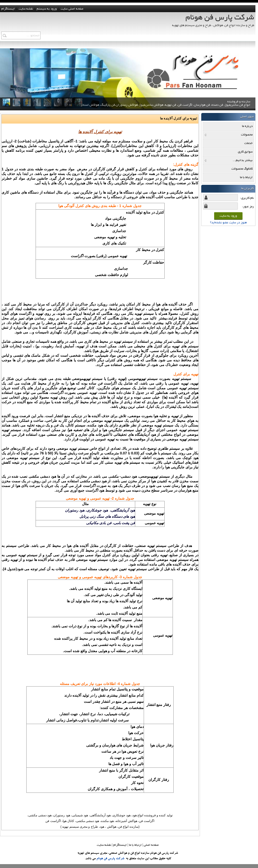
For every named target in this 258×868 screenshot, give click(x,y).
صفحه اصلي (151, 845)
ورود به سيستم (47, 9)
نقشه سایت (104, 845)
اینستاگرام (8, 9)
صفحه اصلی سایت (72, 9)
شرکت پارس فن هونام (110, 859)
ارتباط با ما (135, 845)
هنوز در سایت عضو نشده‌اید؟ (228, 223)
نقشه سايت (26, 9)
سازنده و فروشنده (166, 107)
